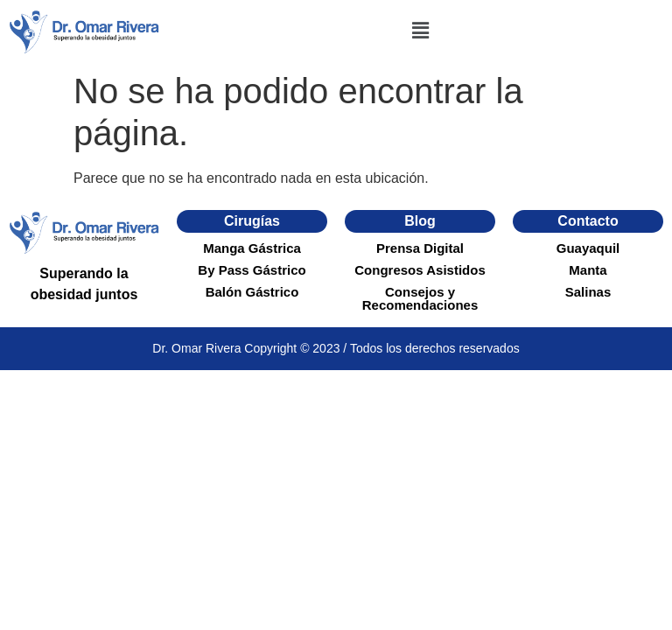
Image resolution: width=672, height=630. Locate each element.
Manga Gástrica (252, 248)
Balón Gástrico (252, 292)
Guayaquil (588, 248)
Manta (588, 270)
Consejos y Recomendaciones (420, 298)
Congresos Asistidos (420, 270)
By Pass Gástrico (252, 270)
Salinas (588, 292)
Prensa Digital (420, 248)
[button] (420, 31)
